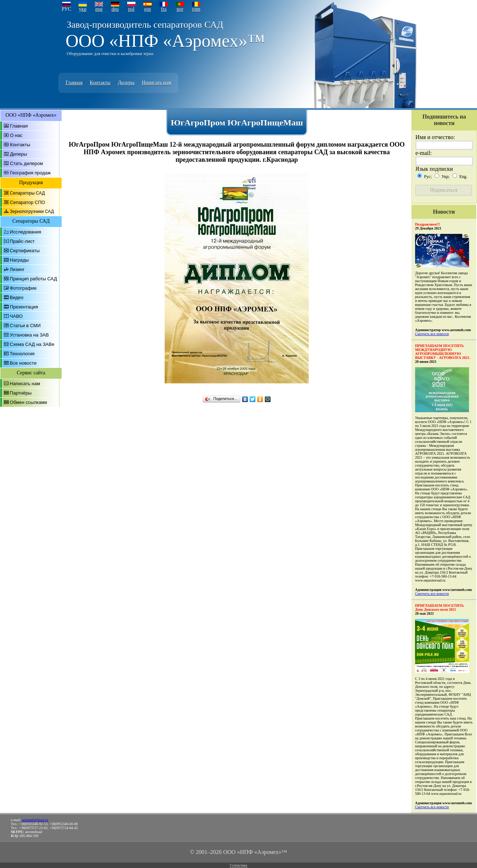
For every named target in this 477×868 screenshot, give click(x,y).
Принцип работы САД (33, 279)
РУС (66, 9)
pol (131, 9)
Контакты (100, 83)
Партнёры (21, 393)
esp (148, 9)
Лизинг (17, 269)
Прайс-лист (22, 241)
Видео (17, 297)
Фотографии (23, 288)
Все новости (23, 363)
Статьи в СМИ (25, 326)
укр (83, 9)
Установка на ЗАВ (29, 335)
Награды (19, 260)
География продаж (30, 173)
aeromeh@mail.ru (35, 820)
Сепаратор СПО (27, 202)
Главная (74, 83)
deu (115, 9)
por (180, 9)
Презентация (24, 307)
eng (99, 9)
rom (196, 9)
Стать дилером (27, 163)
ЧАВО (16, 316)
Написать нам (156, 83)
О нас (16, 135)
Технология (22, 354)
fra (164, 9)
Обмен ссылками (28, 402)
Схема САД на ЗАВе (32, 344)
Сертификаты (25, 251)
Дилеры (126, 83)
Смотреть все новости (432, 334)
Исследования (25, 232)
